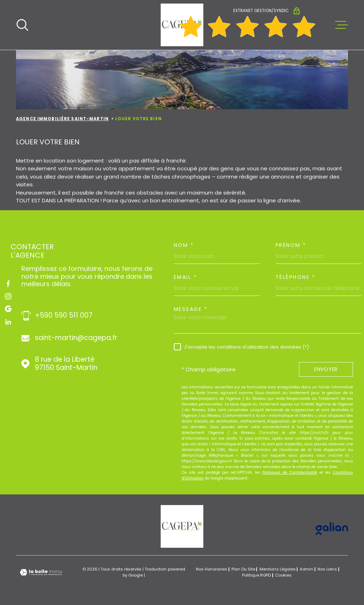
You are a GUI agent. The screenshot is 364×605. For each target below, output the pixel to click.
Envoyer (326, 370)
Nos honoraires (212, 569)
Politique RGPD (256, 575)
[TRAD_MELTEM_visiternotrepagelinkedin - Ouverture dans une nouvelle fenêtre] (8, 322)
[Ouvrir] (22, 25)
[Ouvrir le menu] (342, 25)
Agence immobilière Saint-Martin (62, 119)
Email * (186, 277)
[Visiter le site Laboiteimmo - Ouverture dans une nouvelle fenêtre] (41, 572)
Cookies (283, 575)
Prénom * (291, 245)
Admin (306, 569)
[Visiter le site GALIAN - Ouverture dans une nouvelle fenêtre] (332, 529)
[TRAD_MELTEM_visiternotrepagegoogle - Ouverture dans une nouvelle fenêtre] (8, 309)
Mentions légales (278, 569)
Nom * (184, 245)
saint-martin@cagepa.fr (76, 338)
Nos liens (327, 569)
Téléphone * (296, 277)
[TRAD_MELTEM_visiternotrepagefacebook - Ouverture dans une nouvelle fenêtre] (8, 283)
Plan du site (243, 569)
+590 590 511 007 (64, 316)
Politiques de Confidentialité (290, 473)
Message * (191, 309)
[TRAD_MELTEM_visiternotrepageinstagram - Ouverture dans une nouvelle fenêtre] (8, 296)
